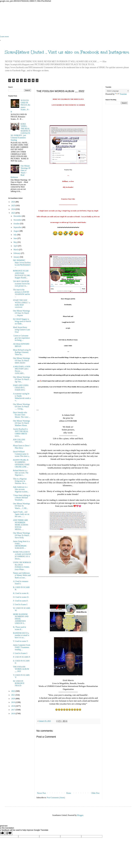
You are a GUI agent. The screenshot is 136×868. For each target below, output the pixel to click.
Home (69, 793)
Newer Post (41, 793)
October (17, 224)
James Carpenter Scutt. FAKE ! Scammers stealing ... (22, 647)
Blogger (80, 815)
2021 (13, 695)
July (15, 235)
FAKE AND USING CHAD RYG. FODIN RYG (21, 388)
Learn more (4, 36)
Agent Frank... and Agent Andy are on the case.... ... (21, 514)
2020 (13, 699)
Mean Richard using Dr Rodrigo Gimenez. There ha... (22, 352)
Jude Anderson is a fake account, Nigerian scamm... (21, 489)
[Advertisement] (68, 19)
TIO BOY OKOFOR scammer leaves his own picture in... (21, 284)
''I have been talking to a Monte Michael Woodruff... (22, 498)
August (16, 231)
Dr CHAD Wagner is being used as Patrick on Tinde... (22, 321)
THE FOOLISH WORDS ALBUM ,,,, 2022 (21, 669)
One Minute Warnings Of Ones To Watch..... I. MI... (21, 506)
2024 (13, 209)
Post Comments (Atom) (56, 798)
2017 (13, 710)
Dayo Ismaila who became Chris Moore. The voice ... (22, 415)
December (18, 216)
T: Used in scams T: (21, 641)
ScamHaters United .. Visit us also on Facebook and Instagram (67, 52)
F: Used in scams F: (21, 601)
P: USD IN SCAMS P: (22, 657)
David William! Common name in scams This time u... (22, 454)
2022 (13, 691)
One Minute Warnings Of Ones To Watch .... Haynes (21, 313)
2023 (13, 213)
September (18, 227)
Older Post (95, 793)
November (18, 220)
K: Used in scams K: (21, 593)
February (17, 253)
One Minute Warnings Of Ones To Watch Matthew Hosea (21, 423)
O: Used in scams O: (21, 597)
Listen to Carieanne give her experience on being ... (21, 338)
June (15, 238)
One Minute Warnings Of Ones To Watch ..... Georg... (21, 406)
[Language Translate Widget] (117, 91)
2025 (13, 205)
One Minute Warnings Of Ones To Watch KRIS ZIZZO (21, 360)
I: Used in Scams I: (20, 604)
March (16, 250)
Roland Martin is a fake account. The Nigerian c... (21, 473)
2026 (13, 202)
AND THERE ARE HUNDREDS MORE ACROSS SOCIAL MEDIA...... (21, 525)
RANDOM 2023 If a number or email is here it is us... (21, 635)
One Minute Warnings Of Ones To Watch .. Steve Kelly (22, 535)
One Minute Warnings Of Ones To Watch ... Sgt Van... (22, 379)
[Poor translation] (9, 833)
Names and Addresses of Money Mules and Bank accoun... (22, 575)
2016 (13, 713)
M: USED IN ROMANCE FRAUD (19, 683)
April (16, 246)
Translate (121, 94)
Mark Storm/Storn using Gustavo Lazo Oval (22, 330)
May (15, 242)
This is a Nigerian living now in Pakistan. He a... (20, 481)
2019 (13, 702)
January (17, 257)
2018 (13, 706)
